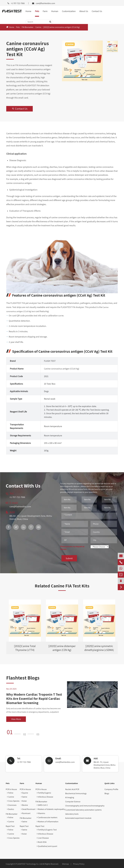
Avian (24, 801)
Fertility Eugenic (44, 793)
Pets (37, 11)
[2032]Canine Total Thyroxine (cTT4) (25, 648)
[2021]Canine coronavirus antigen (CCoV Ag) (61, 27)
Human (55, 11)
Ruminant (26, 813)
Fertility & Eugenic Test (47, 830)
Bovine (24, 805)
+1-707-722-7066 (24, 762)
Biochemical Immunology (76, 793)
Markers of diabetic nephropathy (51, 809)
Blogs (107, 793)
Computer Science (73, 802)
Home (28, 11)
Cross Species (13, 801)
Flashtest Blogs (23, 678)
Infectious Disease (45, 797)
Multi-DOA (42, 842)
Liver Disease (43, 838)
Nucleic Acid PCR (72, 789)
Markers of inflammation (48, 822)
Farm (45, 11)
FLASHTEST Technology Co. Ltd (29, 864)
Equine (24, 793)
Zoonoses (12, 805)
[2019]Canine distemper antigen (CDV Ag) (62, 648)
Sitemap (65, 864)
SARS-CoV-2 (42, 805)
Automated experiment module (78, 818)
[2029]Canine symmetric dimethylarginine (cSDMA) (99, 648)
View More (16, 719)
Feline (10, 793)
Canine (38, 27)
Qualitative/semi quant (47, 846)
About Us (84, 11)
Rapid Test (10, 826)
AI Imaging (70, 797)
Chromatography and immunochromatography (85, 806)
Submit (69, 558)
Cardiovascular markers (47, 817)
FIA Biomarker (28, 27)
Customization (69, 11)
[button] (14, 732)
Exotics (10, 809)
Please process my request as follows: (72, 548)
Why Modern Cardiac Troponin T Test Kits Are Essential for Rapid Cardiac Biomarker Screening (34, 699)
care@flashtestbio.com (45, 3)
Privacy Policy (79, 864)
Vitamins (41, 813)
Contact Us (97, 11)
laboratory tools (72, 814)
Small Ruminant (28, 809)
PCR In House (11, 789)
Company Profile (111, 789)
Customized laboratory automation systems (83, 810)
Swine (24, 797)
